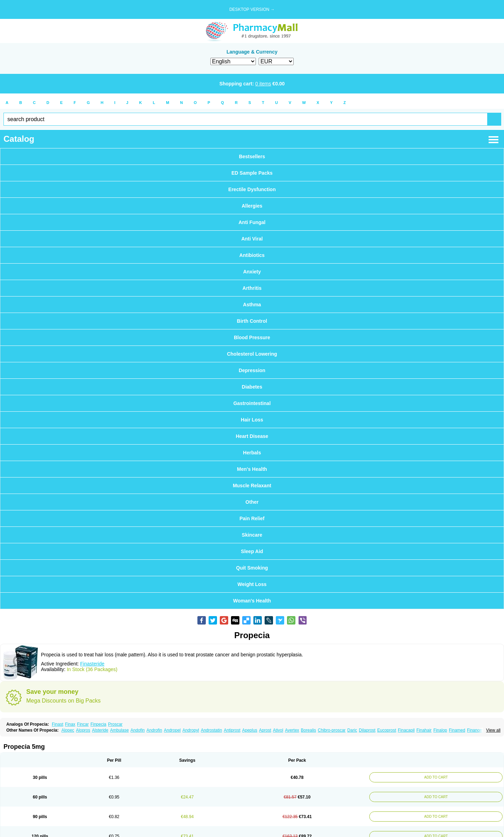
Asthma (252, 305)
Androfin (155, 730)
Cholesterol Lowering (252, 354)
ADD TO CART (435, 777)
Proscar (115, 724)
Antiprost (232, 730)
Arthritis (252, 288)
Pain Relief (252, 518)
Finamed (457, 730)
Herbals (252, 453)
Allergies (252, 206)
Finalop (440, 730)
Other (252, 502)
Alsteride (100, 730)
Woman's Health (252, 601)
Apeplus (250, 730)
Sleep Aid (252, 551)
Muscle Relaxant (252, 486)
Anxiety (252, 272)
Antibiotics (252, 255)
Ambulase (119, 730)
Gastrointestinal (252, 403)
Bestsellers (252, 156)
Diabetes (252, 387)
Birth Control (252, 321)
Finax (70, 724)
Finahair (424, 730)
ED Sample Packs (252, 173)
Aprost (265, 730)
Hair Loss (252, 420)
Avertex (292, 730)
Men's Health (252, 469)
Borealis (309, 730)
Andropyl (191, 730)
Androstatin (212, 730)
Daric (352, 730)
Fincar (83, 724)
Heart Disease (252, 436)
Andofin (138, 730)
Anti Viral (252, 239)
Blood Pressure (252, 337)
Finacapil (406, 730)
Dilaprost (367, 730)
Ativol (278, 730)
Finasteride (92, 664)
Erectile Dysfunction (252, 189)
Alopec (68, 730)
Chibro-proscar (332, 730)
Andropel (172, 730)
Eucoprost (387, 730)
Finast (58, 724)
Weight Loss (252, 584)
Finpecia (98, 724)
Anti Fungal (252, 222)
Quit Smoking (252, 568)
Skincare (252, 535)
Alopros (83, 730)
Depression (252, 370)
